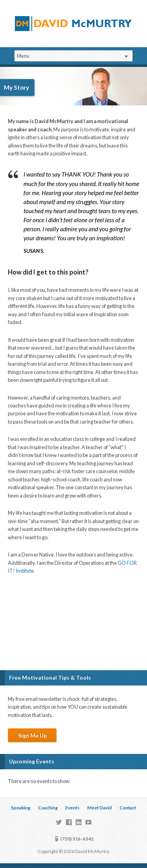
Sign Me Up (32, 735)
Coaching (48, 808)
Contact (128, 808)
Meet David (100, 808)
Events (73, 808)
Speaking (21, 808)
